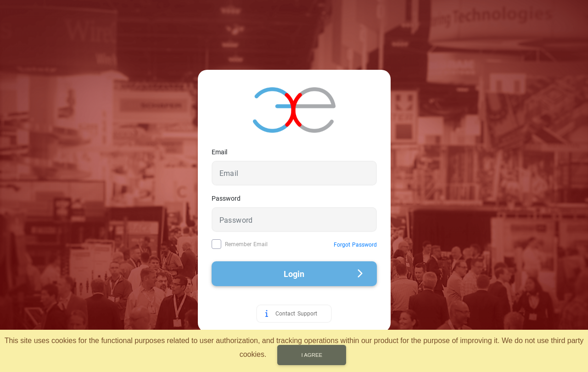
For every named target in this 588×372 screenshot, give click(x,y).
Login (323, 274)
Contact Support (296, 314)
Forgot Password (355, 245)
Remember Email (246, 244)
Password (226, 198)
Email (219, 152)
